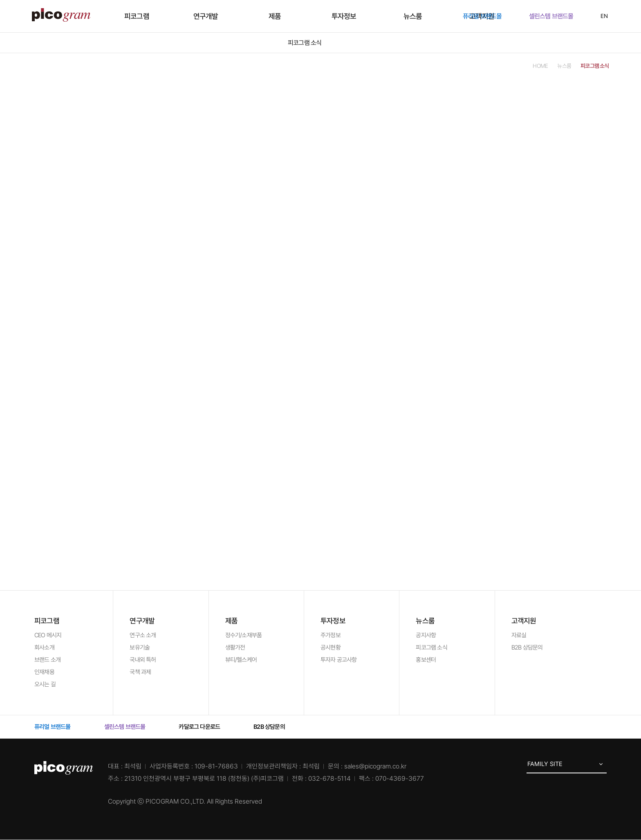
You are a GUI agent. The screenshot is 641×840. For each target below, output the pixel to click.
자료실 (519, 635)
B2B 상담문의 (527, 647)
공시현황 (331, 647)
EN (599, 16)
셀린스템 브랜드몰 (556, 16)
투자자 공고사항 (339, 660)
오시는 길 (45, 684)
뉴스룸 (377, 16)
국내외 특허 (143, 660)
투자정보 (332, 16)
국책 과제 (140, 672)
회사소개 (44, 647)
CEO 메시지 (48, 635)
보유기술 (140, 647)
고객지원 (422, 16)
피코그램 (197, 16)
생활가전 (235, 647)
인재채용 (44, 672)
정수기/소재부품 (244, 635)
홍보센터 (426, 660)
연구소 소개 (143, 635)
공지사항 (426, 635)
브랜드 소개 (47, 660)
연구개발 (242, 16)
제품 (287, 16)
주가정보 (331, 635)
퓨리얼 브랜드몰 (487, 16)
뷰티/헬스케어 (241, 660)
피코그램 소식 (431, 647)
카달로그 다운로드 (204, 727)
